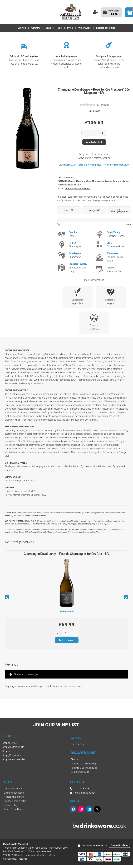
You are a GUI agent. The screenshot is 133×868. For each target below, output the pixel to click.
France (108, 181)
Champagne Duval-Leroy (77, 188)
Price (70, 28)
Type (59, 28)
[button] (7, 597)
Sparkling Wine (121, 181)
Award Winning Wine (81, 181)
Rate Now (94, 111)
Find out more (66, 612)
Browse (22, 28)
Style (48, 28)
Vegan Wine (64, 185)
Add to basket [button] (67, 640)
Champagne (98, 181)
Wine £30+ (76, 185)
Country (36, 28)
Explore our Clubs (106, 28)
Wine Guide (84, 28)
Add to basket (94, 142)
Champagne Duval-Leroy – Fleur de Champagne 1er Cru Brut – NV (66, 554)
